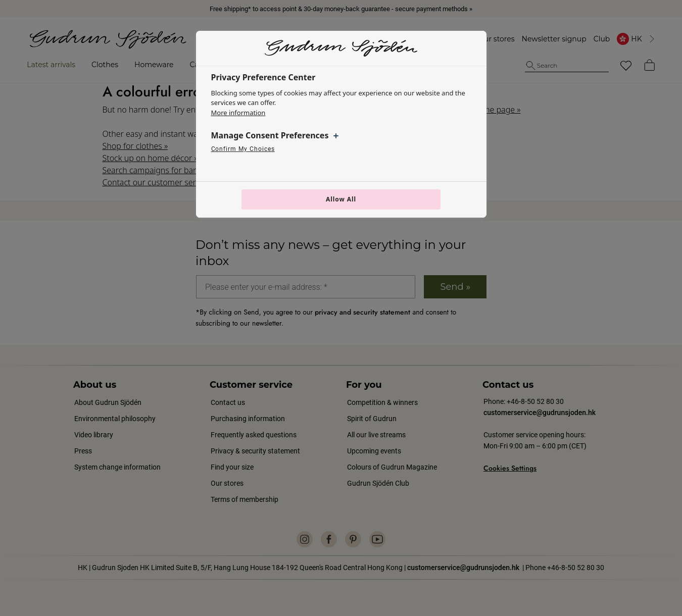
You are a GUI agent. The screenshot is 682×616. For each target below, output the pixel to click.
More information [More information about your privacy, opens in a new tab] (238, 113)
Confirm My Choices (243, 149)
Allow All (341, 199)
